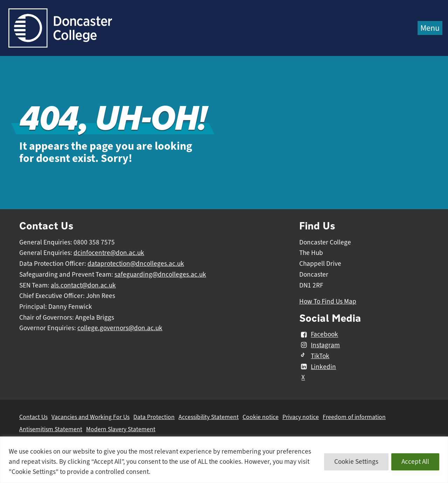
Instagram (320, 345)
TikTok (314, 356)
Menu (430, 28)
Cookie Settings (356, 462)
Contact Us (33, 417)
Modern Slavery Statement (121, 429)
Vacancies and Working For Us (90, 417)
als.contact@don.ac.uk (83, 285)
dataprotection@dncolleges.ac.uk (136, 264)
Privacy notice (301, 417)
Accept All (415, 462)
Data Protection (154, 417)
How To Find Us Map (328, 301)
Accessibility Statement (209, 417)
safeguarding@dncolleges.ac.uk (160, 275)
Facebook (319, 335)
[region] (224, 460)
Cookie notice (261, 417)
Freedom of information (354, 417)
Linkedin (318, 367)
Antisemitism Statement (51, 429)
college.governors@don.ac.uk (120, 328)
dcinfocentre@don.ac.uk (109, 253)
